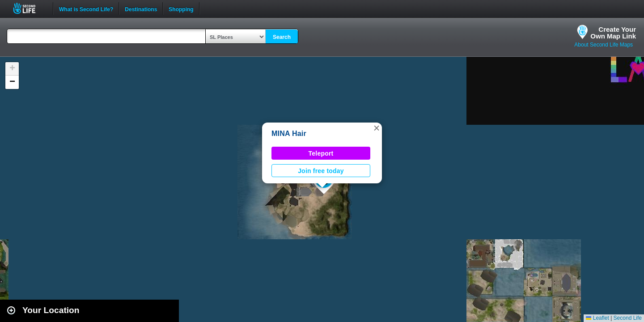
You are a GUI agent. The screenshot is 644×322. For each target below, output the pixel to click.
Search (282, 37)
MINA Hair (289, 133)
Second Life (29, 8)
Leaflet (597, 318)
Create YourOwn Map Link (613, 33)
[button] (377, 128)
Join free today (321, 171)
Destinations (141, 8)
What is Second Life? (86, 8)
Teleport (321, 153)
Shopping (181, 8)
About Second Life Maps (604, 45)
